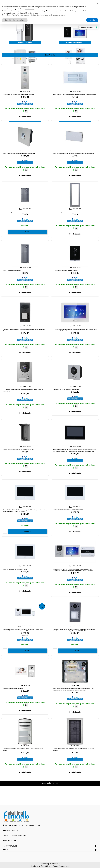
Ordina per (14, 59)
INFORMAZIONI (10, 846)
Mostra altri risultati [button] (50, 783)
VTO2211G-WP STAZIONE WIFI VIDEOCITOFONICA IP (65, 271)
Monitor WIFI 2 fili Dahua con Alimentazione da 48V (15, 569)
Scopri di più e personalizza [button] (15, 20)
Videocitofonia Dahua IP (75, 42)
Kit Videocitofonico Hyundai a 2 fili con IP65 (13, 689)
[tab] (50, 846)
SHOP (6, 850)
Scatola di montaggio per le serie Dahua (12, 271)
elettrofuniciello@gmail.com (16, 835)
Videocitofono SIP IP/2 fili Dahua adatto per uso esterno (66, 390)
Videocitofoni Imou (25, 42)
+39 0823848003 (12, 830)
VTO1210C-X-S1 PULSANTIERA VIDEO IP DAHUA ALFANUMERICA (18, 95)
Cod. (21, 92)
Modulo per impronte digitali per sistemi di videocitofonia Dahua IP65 (19, 153)
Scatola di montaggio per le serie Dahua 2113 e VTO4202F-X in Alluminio (20, 212)
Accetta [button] (92, 20)
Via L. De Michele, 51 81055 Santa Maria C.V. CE (22, 825)
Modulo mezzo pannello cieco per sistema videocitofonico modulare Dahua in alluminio (73, 153)
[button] (50, 55)
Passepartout (55, 864)
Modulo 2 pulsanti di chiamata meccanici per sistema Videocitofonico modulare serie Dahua (74, 95)
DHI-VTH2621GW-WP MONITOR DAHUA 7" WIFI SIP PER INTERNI (68, 510)
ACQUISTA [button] (27, 232)
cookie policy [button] (29, 9)
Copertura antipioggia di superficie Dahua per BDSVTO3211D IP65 (18, 450)
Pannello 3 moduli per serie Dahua (61, 212)
